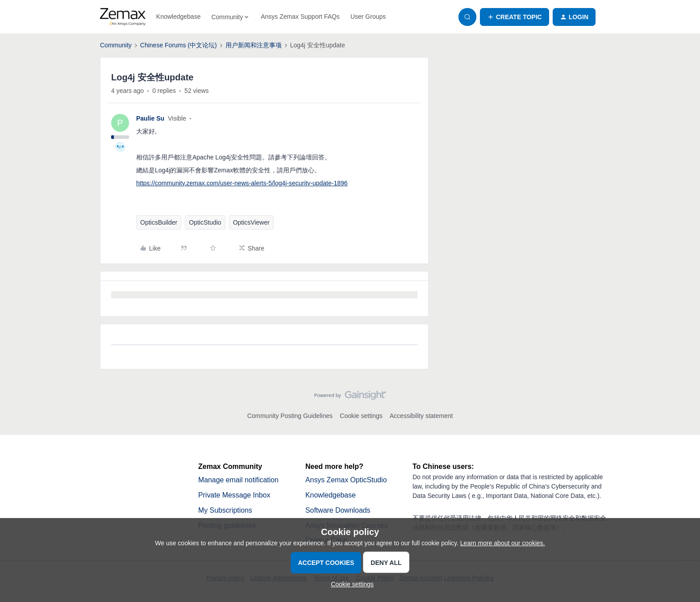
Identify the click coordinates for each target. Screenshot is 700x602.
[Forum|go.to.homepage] (123, 17)
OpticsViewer (251, 222)
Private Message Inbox (235, 495)
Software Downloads (338, 510)
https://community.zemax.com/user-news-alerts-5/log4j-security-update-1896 (242, 183)
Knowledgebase (179, 17)
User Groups (368, 17)
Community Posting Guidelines (290, 416)
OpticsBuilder (159, 222)
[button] (515, 17)
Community (116, 45)
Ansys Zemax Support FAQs (300, 17)
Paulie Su (150, 118)
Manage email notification (239, 480)
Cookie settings (361, 416)
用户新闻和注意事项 (254, 45)
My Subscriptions (225, 510)
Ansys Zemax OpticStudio (346, 480)
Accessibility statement (421, 416)
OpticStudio (205, 222)
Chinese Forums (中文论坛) (179, 45)
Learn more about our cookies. (503, 543)
